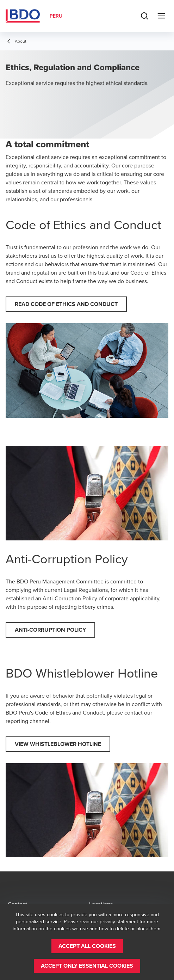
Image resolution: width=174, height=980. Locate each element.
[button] (66, 304)
